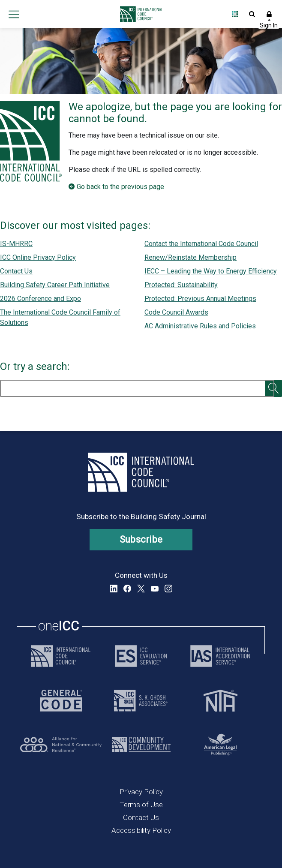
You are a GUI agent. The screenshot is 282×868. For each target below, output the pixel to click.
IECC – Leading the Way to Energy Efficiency (211, 271)
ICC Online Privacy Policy (38, 257)
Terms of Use (141, 805)
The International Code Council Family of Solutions (60, 317)
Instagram (168, 589)
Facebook (127, 589)
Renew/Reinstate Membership (190, 257)
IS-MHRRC (16, 244)
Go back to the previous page (120, 187)
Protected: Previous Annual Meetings (200, 299)
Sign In (269, 14)
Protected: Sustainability (181, 285)
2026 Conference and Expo (40, 299)
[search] (137, 388)
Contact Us (16, 271)
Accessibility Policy (141, 830)
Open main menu (14, 14)
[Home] (139, 14)
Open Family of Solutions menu (235, 14)
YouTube (155, 589)
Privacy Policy (141, 792)
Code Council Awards (176, 312)
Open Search (252, 14)
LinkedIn (114, 589)
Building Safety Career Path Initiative (55, 285)
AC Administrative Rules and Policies (200, 326)
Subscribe (141, 539)
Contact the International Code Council (201, 244)
